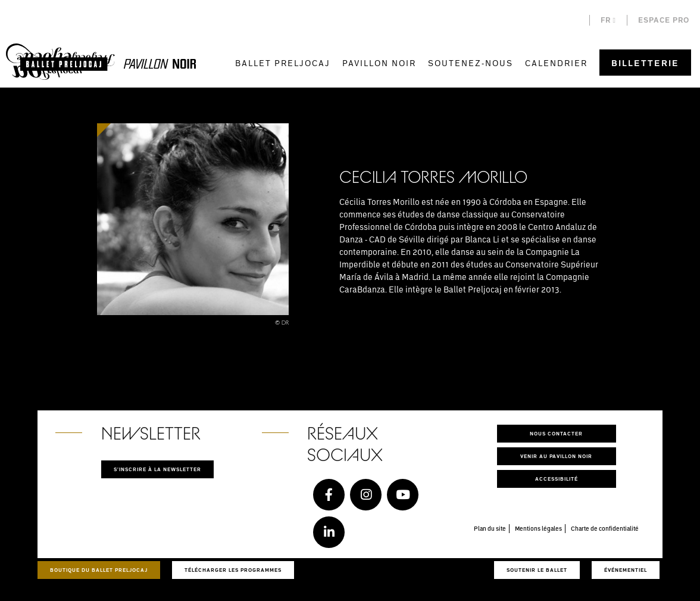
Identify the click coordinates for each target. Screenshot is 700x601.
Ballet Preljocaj (283, 63)
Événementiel (626, 570)
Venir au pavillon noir (556, 456)
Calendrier (556, 63)
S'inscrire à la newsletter (157, 469)
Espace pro (664, 20)
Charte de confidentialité (605, 528)
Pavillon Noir (379, 63)
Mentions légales (538, 528)
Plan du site (490, 528)
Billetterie (645, 63)
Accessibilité (557, 479)
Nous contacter (556, 433)
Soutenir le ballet (537, 570)
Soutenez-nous (471, 63)
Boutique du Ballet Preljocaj (99, 570)
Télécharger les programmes (233, 570)
